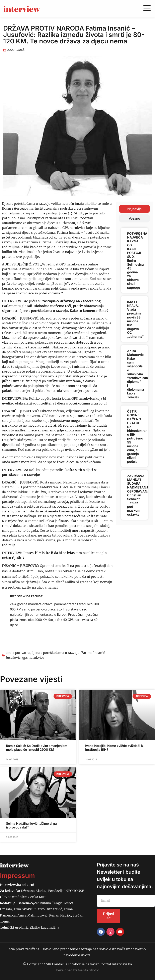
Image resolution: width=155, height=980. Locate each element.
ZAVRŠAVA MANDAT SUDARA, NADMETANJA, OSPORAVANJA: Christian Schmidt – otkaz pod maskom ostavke (140, 495)
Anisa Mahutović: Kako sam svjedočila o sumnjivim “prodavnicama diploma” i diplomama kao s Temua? (139, 374)
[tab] (134, 209)
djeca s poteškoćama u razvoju (55, 653)
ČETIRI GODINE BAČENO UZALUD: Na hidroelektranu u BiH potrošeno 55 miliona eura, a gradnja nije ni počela (138, 436)
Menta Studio (89, 970)
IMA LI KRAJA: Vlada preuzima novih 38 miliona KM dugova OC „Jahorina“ (135, 319)
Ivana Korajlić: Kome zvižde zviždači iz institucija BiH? (114, 748)
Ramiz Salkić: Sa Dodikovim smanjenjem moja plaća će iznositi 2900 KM (37, 748)
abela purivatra (18, 653)
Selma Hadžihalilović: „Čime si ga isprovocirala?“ (31, 825)
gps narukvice (33, 658)
